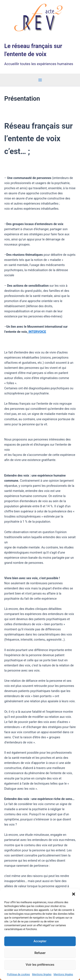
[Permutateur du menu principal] (40, 80)
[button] (74, 894)
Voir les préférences (40, 965)
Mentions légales (42, 974)
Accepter (40, 941)
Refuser (40, 953)
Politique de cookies (18, 974)
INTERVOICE (37, 332)
